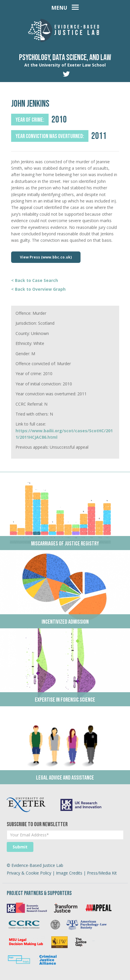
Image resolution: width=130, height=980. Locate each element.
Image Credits (69, 873)
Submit (20, 847)
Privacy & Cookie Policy (29, 873)
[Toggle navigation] (65, 7)
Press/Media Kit (102, 873)
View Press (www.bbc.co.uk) (46, 257)
